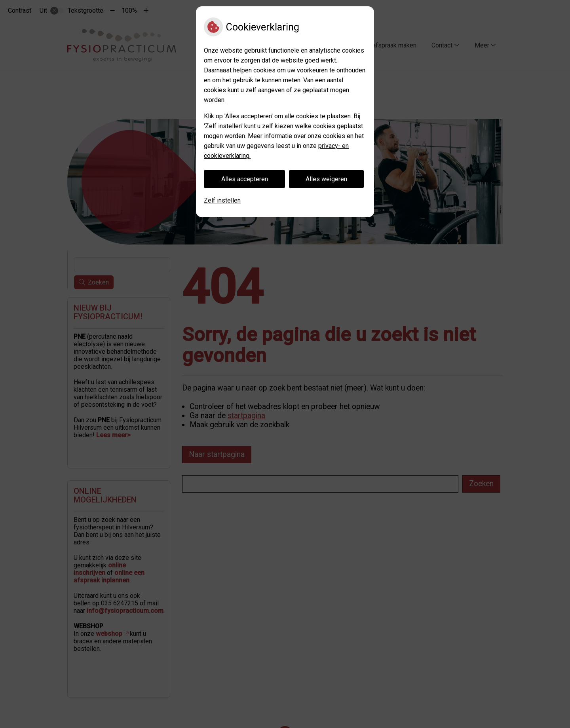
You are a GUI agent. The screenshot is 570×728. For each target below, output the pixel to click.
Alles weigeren (326, 179)
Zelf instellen (222, 200)
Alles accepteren (245, 179)
